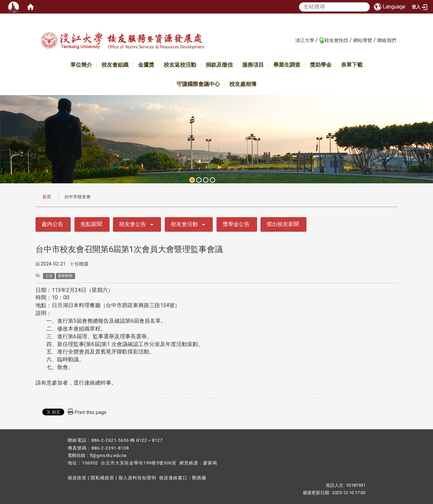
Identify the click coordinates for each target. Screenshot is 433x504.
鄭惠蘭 (199, 478)
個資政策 (77, 478)
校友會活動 (184, 224)
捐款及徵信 (219, 65)
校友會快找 (336, 40)
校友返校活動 (180, 65)
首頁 (47, 197)
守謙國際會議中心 (198, 84)
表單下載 (352, 65)
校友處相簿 (243, 84)
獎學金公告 (236, 224)
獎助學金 (321, 65)
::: (292, 40)
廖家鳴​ (210, 463)
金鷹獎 (146, 65)
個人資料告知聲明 (137, 478)
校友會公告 (133, 224)
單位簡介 (81, 65)
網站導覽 (363, 40)
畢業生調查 (287, 65)
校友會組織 (115, 65)
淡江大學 (305, 40)
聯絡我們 (387, 40)
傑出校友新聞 (283, 224)
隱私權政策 (102, 478)
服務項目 (253, 65)
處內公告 (52, 224)
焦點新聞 (91, 224)
